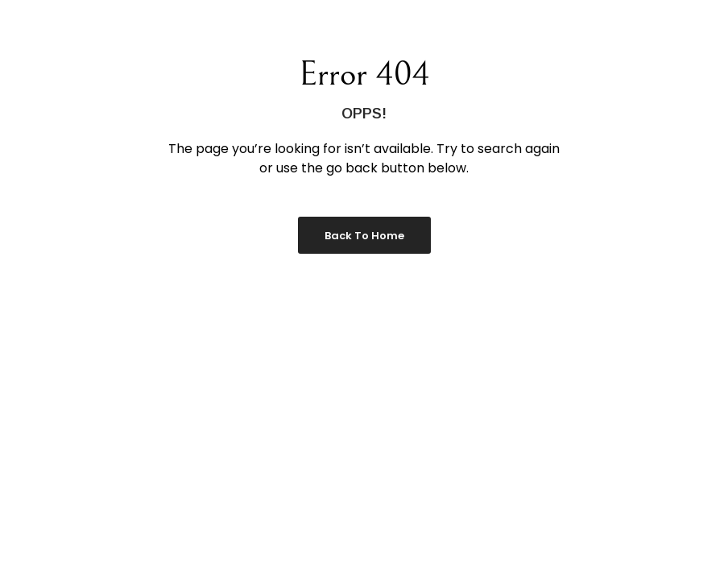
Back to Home (364, 236)
